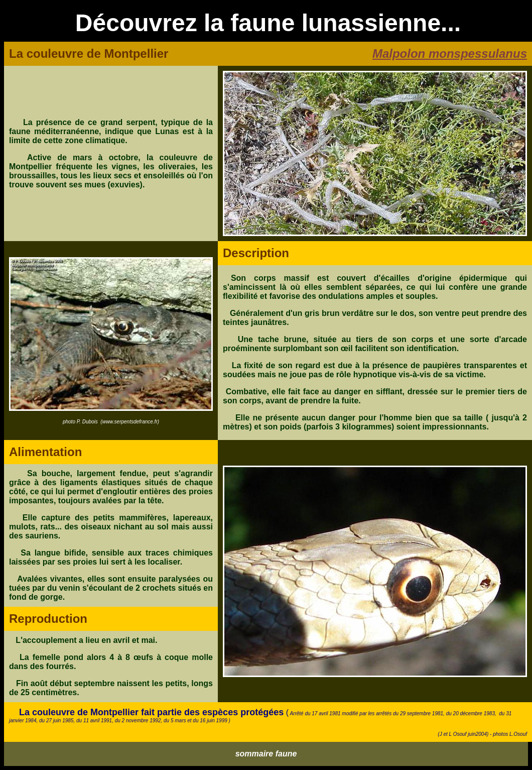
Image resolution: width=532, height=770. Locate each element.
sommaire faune (266, 754)
